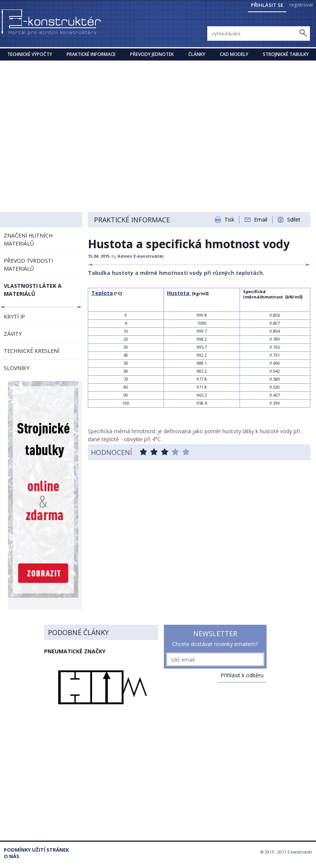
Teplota (102, 293)
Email (261, 219)
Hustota (179, 293)
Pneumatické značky (75, 651)
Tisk (229, 219)
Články (197, 54)
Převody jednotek (152, 54)
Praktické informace (91, 54)
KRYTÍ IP (14, 317)
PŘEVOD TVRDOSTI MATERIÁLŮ (28, 265)
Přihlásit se (267, 5)
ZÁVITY (13, 334)
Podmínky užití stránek (36, 850)
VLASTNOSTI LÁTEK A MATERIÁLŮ (33, 290)
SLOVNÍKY (17, 368)
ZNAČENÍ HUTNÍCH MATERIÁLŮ (28, 239)
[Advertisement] (158, 118)
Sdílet (294, 219)
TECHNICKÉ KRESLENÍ (32, 351)
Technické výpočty (30, 54)
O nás (12, 856)
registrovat (301, 5)
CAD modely (234, 54)
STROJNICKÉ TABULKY (286, 54)
